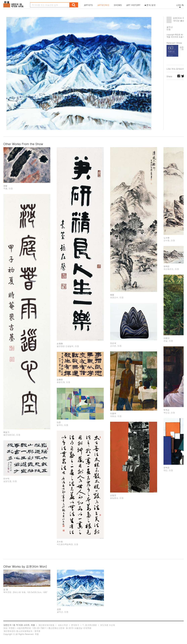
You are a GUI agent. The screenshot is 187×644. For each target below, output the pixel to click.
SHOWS (118, 5)
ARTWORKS (103, 5)
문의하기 (75, 625)
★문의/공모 (150, 5)
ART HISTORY (133, 5)
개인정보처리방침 (46, 625)
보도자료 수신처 (108, 625)
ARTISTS (88, 5)
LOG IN (180, 5)
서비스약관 (63, 625)
